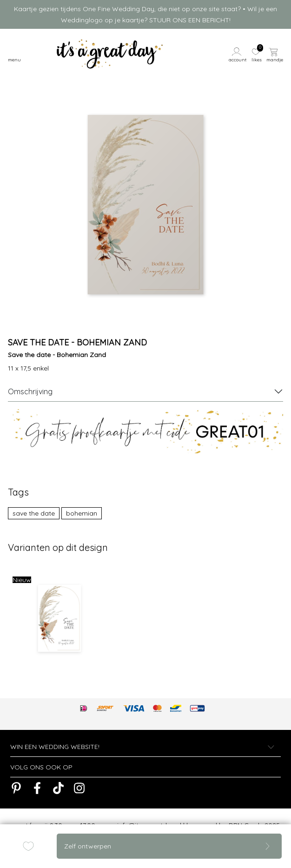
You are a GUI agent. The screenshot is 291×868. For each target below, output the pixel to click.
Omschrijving (30, 391)
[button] (238, 54)
